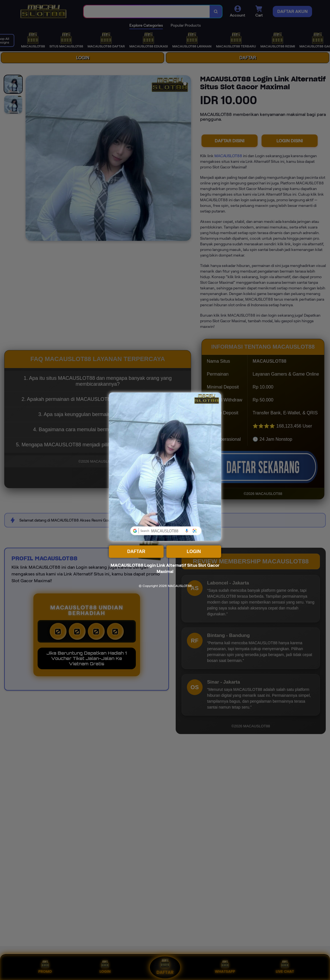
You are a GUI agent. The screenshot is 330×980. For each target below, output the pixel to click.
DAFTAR (136, 551)
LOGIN (194, 551)
